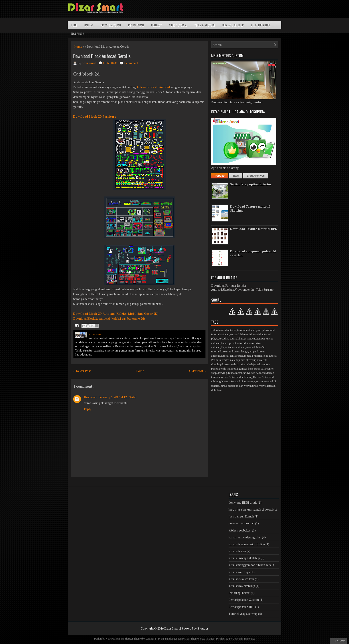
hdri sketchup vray (251, 360)
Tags (236, 176)
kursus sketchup (239, 572)
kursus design (240, 351)
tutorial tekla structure (234, 356)
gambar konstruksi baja (252, 369)
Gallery (89, 25)
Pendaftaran (136, 25)
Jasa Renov (77, 34)
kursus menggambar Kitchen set (249, 565)
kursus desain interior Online (247, 544)
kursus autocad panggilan (245, 537)
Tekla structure (205, 25)
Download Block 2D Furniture (95, 117)
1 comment (131, 63)
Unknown (91, 397)
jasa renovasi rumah (241, 523)
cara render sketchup (228, 360)
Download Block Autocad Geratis (102, 56)
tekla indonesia (229, 369)
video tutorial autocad (224, 330)
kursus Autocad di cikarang (236, 377)
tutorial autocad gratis (250, 330)
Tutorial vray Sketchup (243, 614)
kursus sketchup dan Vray (235, 386)
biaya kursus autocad (233, 347)
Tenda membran (237, 373)
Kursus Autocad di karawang (238, 381)
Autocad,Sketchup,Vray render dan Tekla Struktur (242, 290)
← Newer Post (82, 371)
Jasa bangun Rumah (241, 516)
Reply (88, 409)
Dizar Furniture (261, 25)
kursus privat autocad (233, 343)
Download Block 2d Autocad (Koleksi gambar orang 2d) (109, 319)
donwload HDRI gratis (243, 503)
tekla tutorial (255, 356)
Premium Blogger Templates (173, 639)
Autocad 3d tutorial (227, 338)
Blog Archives (256, 176)
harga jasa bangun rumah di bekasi (251, 509)
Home (74, 25)
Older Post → (198, 371)
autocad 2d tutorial (241, 334)
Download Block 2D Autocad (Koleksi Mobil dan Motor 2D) (116, 314)
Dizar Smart (172, 628)
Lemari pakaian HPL (241, 607)
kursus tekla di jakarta (235, 364)
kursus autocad (248, 338)
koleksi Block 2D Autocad (153, 87)
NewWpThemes (114, 639)
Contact (156, 25)
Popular (220, 176)
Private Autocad (111, 25)
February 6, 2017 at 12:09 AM (117, 397)
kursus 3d (226, 351)
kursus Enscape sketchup (244, 558)
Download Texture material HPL (254, 229)
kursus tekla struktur (241, 579)
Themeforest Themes (202, 639)
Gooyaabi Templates (244, 639)
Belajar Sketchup (233, 25)
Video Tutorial (178, 25)
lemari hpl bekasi (239, 593)
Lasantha (151, 639)
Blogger (203, 628)
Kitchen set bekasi (240, 530)
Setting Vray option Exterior (251, 184)
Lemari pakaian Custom (244, 600)
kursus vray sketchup (242, 586)
